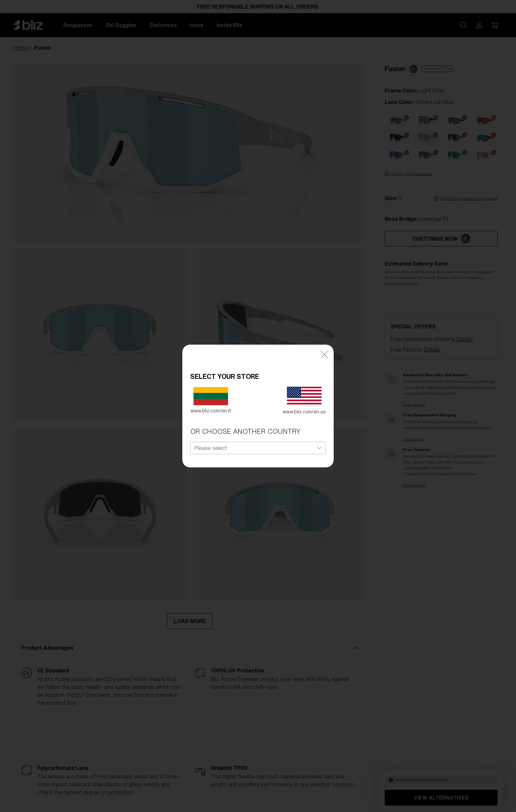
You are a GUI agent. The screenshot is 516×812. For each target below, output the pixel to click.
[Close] (324, 350)
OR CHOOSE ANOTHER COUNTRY (245, 427)
